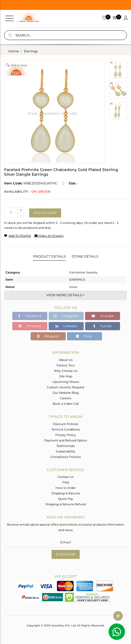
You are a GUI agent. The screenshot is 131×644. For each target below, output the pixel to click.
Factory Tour (66, 365)
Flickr (84, 336)
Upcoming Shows (66, 382)
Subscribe (66, 554)
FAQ (66, 482)
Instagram (66, 316)
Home (13, 51)
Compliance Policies (65, 457)
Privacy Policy (65, 435)
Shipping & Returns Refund (65, 504)
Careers (65, 398)
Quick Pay (65, 499)
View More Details (66, 295)
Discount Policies (65, 424)
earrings (31, 51)
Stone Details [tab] (85, 256)
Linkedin (66, 326)
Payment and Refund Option (66, 440)
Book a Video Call (66, 404)
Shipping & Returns (66, 493)
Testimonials (65, 446)
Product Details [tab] (49, 256)
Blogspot (48, 336)
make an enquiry (49, 236)
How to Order (66, 488)
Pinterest (30, 326)
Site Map (66, 376)
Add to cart (45, 213)
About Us (66, 360)
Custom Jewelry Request (65, 387)
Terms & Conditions (66, 429)
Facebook (30, 316)
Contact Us (65, 477)
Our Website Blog (66, 393)
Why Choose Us (66, 371)
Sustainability (65, 451)
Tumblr (103, 326)
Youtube (103, 316)
